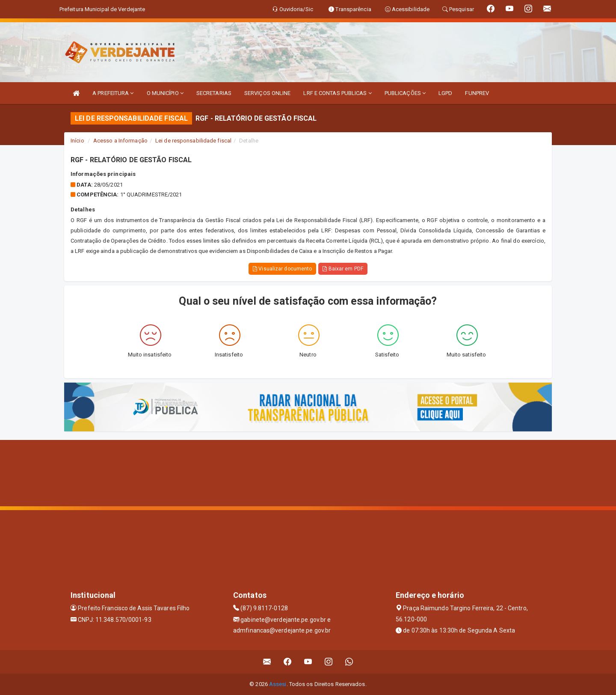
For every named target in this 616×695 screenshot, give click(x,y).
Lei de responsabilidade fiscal (193, 141)
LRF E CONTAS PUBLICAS (337, 93)
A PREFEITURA (113, 93)
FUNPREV (477, 93)
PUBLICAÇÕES (405, 93)
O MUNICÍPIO (165, 93)
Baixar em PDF (343, 269)
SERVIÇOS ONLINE (268, 93)
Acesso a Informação (120, 141)
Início (77, 141)
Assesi (278, 684)
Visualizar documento (282, 269)
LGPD (445, 93)
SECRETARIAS (214, 93)
